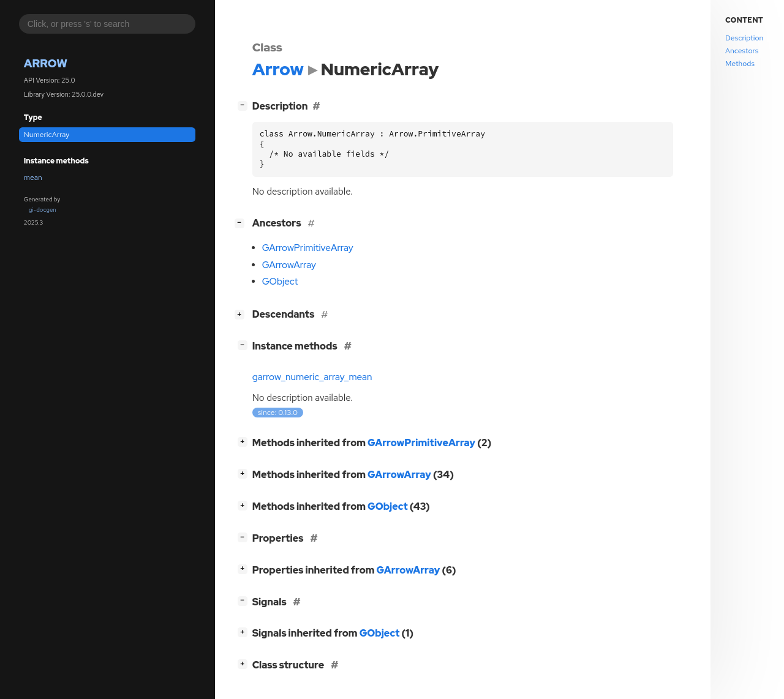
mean (33, 178)
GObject (280, 282)
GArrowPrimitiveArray (308, 248)
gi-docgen (43, 210)
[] (245, 105)
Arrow (46, 63)
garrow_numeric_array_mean (312, 377)
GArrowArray (289, 265)
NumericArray (47, 135)
